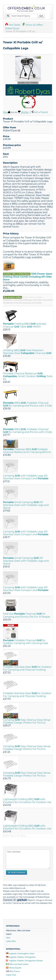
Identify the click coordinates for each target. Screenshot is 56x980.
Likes (8, 938)
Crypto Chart (11, 975)
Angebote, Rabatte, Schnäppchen (21, 957)
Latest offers (11, 941)
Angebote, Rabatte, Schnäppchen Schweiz (24, 961)
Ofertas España (14, 968)
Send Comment (17, 872)
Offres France (13, 971)
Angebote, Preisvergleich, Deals (20, 954)
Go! (41, 16)
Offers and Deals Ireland (17, 964)
